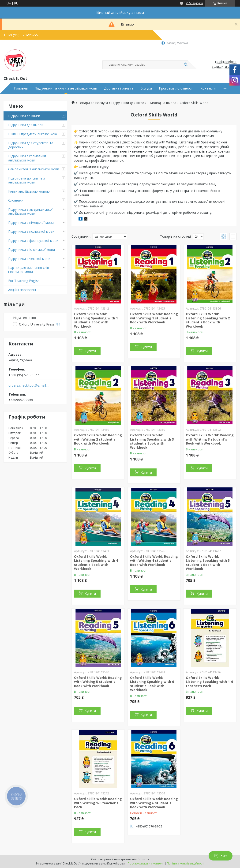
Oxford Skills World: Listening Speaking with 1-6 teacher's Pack (209, 682)
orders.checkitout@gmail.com (29, 385)
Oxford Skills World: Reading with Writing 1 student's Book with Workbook (154, 318)
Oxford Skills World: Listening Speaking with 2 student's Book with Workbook (208, 320)
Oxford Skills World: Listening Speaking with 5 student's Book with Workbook (208, 563)
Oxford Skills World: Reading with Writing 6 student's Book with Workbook (154, 803)
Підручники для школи (26, 125)
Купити (90, 351)
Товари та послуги (93, 103)
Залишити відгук (224, 67)
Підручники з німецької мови (31, 223)
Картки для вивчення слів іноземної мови (29, 270)
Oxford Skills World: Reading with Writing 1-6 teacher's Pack (98, 803)
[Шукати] (186, 65)
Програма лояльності (176, 88)
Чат (221, 856)
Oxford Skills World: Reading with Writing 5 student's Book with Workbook (98, 682)
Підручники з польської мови (31, 231)
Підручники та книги (24, 116)
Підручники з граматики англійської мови (27, 158)
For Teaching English (24, 281)
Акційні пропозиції (22, 290)
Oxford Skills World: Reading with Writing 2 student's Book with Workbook (98, 439)
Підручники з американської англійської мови (30, 211)
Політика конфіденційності (186, 863)
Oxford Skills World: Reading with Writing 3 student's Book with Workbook (210, 439)
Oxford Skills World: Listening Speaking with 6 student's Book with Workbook (152, 684)
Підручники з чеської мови (29, 259)
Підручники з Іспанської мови (32, 249)
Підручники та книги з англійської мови (66, 88)
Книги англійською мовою (29, 191)
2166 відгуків (194, 3)
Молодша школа (163, 103)
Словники (16, 200)
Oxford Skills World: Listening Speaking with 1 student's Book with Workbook (96, 320)
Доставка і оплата (119, 88)
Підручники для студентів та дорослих (31, 145)
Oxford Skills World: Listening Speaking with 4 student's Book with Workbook (96, 563)
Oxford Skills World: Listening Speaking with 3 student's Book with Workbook (152, 441)
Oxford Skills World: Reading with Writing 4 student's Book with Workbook (154, 561)
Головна (21, 88)
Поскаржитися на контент (146, 863)
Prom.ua (143, 859)
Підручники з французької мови (33, 241)
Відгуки (146, 88)
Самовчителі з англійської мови (34, 169)
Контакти (208, 88)
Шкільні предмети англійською (33, 134)
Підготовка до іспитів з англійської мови (27, 180)
